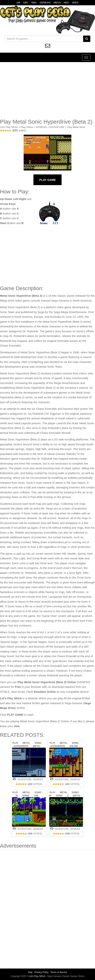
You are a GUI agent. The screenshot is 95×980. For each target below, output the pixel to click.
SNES (75, 3)
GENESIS (45, 3)
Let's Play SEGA (9, 127)
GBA (34, 3)
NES (66, 3)
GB (18, 3)
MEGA (57, 3)
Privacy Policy (41, 972)
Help (30, 972)
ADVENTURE (57, 127)
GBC (26, 3)
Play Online (27, 127)
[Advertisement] (47, 90)
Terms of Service (59, 972)
